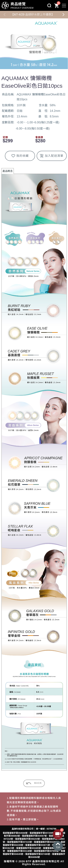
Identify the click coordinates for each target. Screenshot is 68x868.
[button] (63, 15)
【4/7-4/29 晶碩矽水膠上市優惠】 (33, 15)
